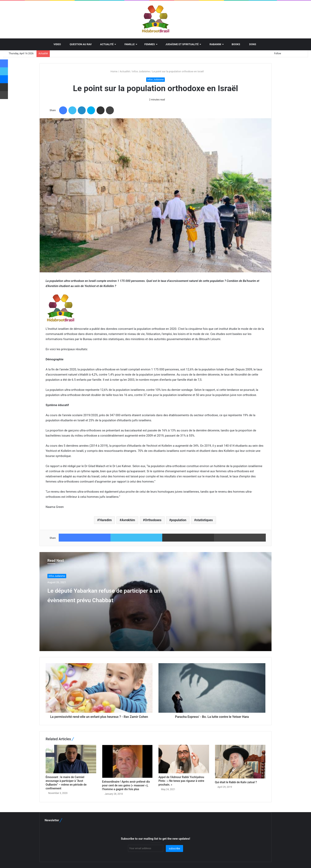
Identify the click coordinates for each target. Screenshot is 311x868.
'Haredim (105, 520)
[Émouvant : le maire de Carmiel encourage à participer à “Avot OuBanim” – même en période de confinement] (71, 759)
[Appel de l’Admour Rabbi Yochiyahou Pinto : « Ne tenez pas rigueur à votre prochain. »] (184, 759)
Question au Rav (79, 44)
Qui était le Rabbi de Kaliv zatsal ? (236, 782)
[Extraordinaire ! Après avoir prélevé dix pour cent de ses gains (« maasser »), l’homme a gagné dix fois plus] (127, 761)
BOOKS (235, 44)
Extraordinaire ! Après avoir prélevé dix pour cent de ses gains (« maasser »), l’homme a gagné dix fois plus (126, 785)
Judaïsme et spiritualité (181, 44)
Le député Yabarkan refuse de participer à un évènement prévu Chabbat (105, 599)
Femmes (149, 44)
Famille (128, 44)
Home (112, 71)
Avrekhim (128, 520)
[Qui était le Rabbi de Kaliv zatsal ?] (240, 762)
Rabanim (214, 44)
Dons (251, 44)
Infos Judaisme (141, 71)
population (179, 520)
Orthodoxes (153, 520)
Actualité (105, 44)
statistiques (204, 520)
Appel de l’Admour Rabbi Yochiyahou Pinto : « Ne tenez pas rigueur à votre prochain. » (181, 781)
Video (55, 44)
